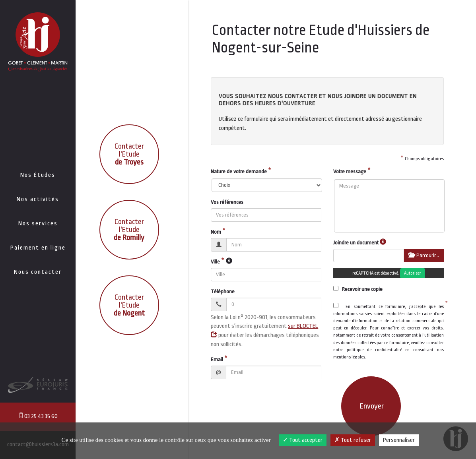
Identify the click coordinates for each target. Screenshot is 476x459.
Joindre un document (356, 243)
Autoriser (413, 273)
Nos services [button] (38, 224)
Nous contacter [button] (38, 272)
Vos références (227, 202)
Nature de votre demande (239, 171)
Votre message (350, 171)
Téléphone (223, 291)
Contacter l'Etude (129, 154)
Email (217, 359)
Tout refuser (353, 440)
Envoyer (372, 406)
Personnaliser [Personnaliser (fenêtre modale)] (399, 440)
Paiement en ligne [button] (38, 248)
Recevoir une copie (358, 289)
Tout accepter (303, 440)
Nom (216, 232)
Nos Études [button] (38, 175)
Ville (215, 262)
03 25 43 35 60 (38, 416)
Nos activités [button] (38, 199)
